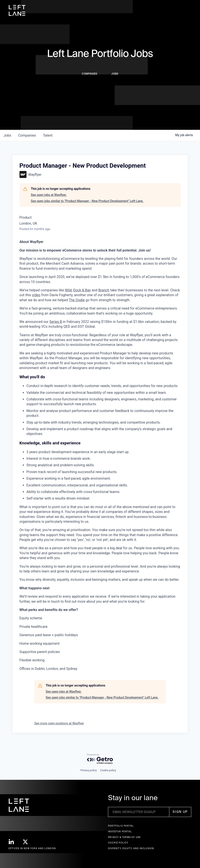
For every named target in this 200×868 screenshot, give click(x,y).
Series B (56, 322)
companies (27, 135)
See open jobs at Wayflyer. (49, 195)
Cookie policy (108, 770)
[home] (17, 11)
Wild (68, 290)
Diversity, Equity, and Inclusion (131, 848)
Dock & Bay (82, 290)
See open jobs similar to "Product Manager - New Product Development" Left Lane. (87, 201)
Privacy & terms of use (124, 837)
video (36, 295)
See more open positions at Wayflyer (59, 723)
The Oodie (77, 300)
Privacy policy (88, 770)
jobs (7, 135)
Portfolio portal (121, 826)
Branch (104, 290)
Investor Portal (120, 832)
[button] (189, 11)
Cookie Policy (118, 843)
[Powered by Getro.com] (100, 759)
